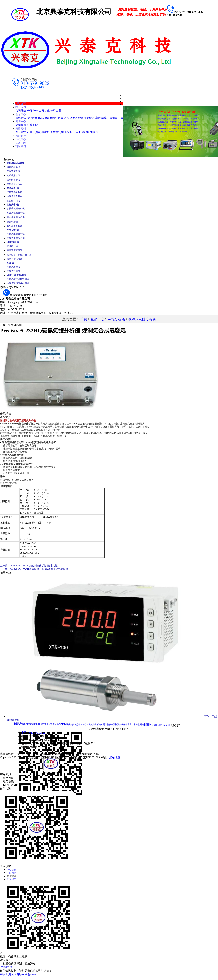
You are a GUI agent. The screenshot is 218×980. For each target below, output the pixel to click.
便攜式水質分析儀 (16, 235)
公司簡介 (21, 111)
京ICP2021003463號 (95, 760)
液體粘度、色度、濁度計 (19, 256)
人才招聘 (21, 143)
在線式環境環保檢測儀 (18, 286)
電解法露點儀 (13, 180)
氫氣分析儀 (12, 223)
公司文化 (44, 111)
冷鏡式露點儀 (13, 176)
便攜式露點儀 (13, 167)
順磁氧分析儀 (13, 201)
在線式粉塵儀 (13, 273)
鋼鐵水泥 (47, 132)
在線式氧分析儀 (15, 197)
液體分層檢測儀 (15, 261)
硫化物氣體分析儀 (16, 218)
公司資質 (56, 111)
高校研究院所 (90, 132)
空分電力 (21, 132)
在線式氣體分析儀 (16, 214)
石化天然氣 (34, 132)
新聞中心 (21, 121)
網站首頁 (21, 104)
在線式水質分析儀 (16, 240)
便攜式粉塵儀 (13, 269)
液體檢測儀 (85, 118)
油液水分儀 (12, 248)
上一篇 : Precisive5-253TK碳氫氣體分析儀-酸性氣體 (31, 568)
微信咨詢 (12, 879)
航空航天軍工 (73, 132)
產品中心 (21, 114)
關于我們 (21, 107)
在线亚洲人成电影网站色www (18, 978)
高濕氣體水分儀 (15, 185)
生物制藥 (58, 132)
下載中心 (21, 139)
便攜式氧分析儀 (15, 193)
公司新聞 (21, 125)
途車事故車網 (29, 749)
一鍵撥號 (12, 876)
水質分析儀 (71, 118)
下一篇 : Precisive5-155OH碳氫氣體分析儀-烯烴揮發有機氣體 (36, 571)
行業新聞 (33, 125)
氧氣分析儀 (42, 118)
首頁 (84, 322)
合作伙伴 (33, 111)
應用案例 (21, 129)
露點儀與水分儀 (25, 118)
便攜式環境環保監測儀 (18, 281)
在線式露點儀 (13, 171)
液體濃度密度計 (15, 252)
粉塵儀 (97, 118)
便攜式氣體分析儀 (16, 209)
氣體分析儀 (56, 118)
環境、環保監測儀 (112, 118)
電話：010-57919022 (33, 735)
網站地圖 (115, 760)
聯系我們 (21, 146)
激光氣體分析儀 (15, 227)
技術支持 (21, 136)
